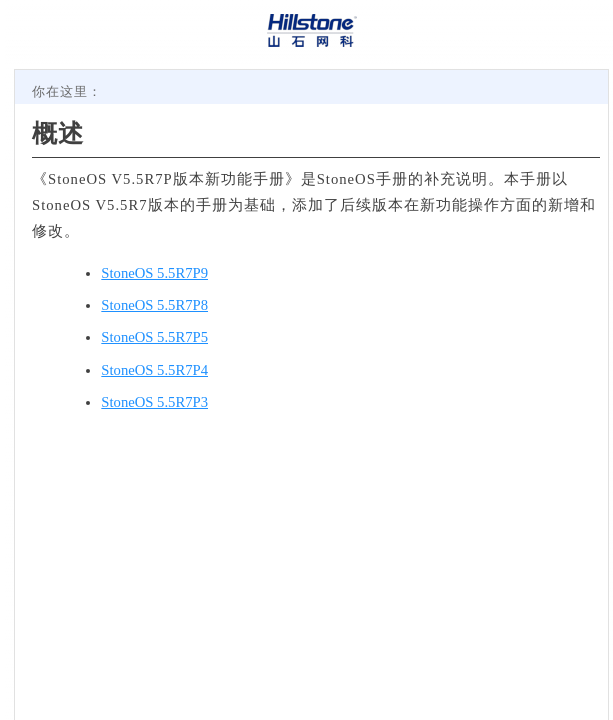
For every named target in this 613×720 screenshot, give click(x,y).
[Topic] (311, 395)
